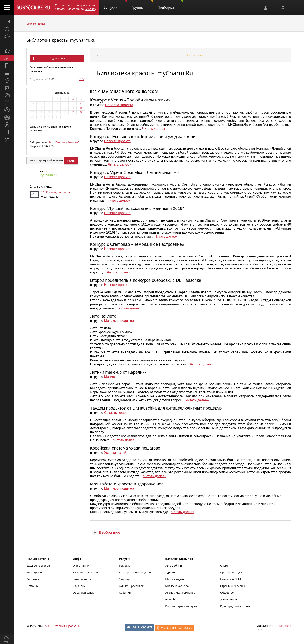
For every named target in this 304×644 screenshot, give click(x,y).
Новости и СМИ (230, 579)
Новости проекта (119, 105)
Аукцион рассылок (131, 586)
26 (81, 112)
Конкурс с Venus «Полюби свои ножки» (130, 100)
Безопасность (82, 579)
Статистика (41, 186)
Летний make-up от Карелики (119, 372)
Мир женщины (36, 24)
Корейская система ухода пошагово (125, 448)
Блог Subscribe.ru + (86, 572)
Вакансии (79, 586)
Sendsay (124, 579)
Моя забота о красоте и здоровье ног (127, 484)
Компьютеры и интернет (182, 606)
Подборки (170, 5)
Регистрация (35, 572)
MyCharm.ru (48, 175)
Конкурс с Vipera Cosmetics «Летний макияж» (135, 172)
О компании (81, 566)
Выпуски (115, 5)
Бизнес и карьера (177, 586)
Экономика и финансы (180, 593)
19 (81, 108)
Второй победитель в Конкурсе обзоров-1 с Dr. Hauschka (146, 280)
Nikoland (285, 626)
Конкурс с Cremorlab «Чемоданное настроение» (137, 244)
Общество (227, 593)
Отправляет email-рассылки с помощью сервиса (76, 7)
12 (81, 103)
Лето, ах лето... (105, 316)
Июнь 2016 (62, 93)
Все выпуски (195, 55)
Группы (142, 5)
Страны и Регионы (233, 586)
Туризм (170, 572)
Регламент (33, 579)
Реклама (125, 566)
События (125, 593)
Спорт (224, 566)
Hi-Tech (170, 599)
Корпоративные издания (136, 572)
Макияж (110, 377)
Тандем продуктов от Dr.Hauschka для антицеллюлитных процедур (156, 408)
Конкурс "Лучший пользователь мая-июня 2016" (137, 208)
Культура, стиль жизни (235, 606)
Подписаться (57, 58)
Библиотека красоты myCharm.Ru (61, 40)
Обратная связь (83, 593)
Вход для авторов (38, 566)
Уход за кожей (115, 453)
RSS (81, 79)
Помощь (32, 586)
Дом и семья (228, 599)
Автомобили (174, 566)
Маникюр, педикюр (119, 321)
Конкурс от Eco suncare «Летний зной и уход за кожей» (144, 137)
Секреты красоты (118, 413)
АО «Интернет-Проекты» (62, 626)
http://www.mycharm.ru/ (64, 142)
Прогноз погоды (231, 572)
